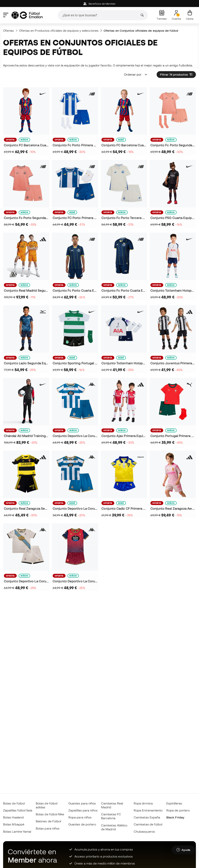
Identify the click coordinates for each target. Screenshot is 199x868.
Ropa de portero (178, 810)
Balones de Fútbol (48, 821)
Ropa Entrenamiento (148, 810)
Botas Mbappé (14, 824)
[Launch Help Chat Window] (183, 850)
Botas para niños (48, 828)
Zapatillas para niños (83, 810)
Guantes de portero (82, 824)
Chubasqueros (144, 831)
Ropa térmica (143, 803)
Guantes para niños (82, 803)
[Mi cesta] (190, 15)
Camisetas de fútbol (148, 824)
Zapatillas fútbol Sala (18, 810)
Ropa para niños (80, 817)
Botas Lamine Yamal (17, 831)
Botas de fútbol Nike (50, 814)
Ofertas (9, 31)
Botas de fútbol (14, 803)
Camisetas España (147, 817)
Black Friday (175, 817)
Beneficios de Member (100, 4)
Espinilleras (174, 803)
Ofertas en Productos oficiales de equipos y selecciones (59, 31)
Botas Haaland (13, 817)
